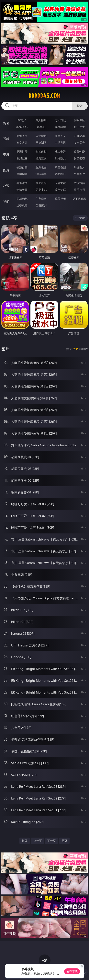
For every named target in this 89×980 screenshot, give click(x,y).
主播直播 (60, 143)
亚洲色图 (41, 167)
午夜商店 (41, 199)
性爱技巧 (79, 190)
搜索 (80, 106)
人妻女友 (60, 183)
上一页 (38, 841)
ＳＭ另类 (79, 143)
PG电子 (22, 120)
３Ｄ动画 (79, 136)
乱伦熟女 (60, 158)
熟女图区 (60, 174)
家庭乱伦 (41, 183)
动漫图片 (79, 167)
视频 (6, 139)
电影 (6, 154)
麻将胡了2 (22, 127)
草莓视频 (60, 199)
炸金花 (41, 127)
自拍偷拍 (41, 136)
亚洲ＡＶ (22, 136)
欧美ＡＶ (60, 136)
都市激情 (22, 183)
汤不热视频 (79, 199)
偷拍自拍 (41, 152)
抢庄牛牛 (79, 127)
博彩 (6, 123)
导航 (6, 201)
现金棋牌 (60, 127)
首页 (25, 841)
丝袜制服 (41, 143)
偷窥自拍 (22, 167)
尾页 (64, 841)
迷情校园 (22, 190)
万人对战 (60, 120)
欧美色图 (60, 167)
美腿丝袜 (22, 174)
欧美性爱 (79, 152)
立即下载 (72, 971)
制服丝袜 (22, 158)
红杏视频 (22, 205)
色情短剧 (41, 205)
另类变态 (79, 158)
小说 (6, 186)
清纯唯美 (41, 174)
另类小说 (41, 190)
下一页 (51, 841)
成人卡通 (60, 152)
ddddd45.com (44, 96)
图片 (6, 170)
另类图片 (79, 174)
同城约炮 (22, 199)
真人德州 (41, 120)
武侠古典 (79, 183)
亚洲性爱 (22, 152)
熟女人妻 (22, 143)
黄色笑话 (60, 190)
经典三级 (41, 158)
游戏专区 (79, 120)
